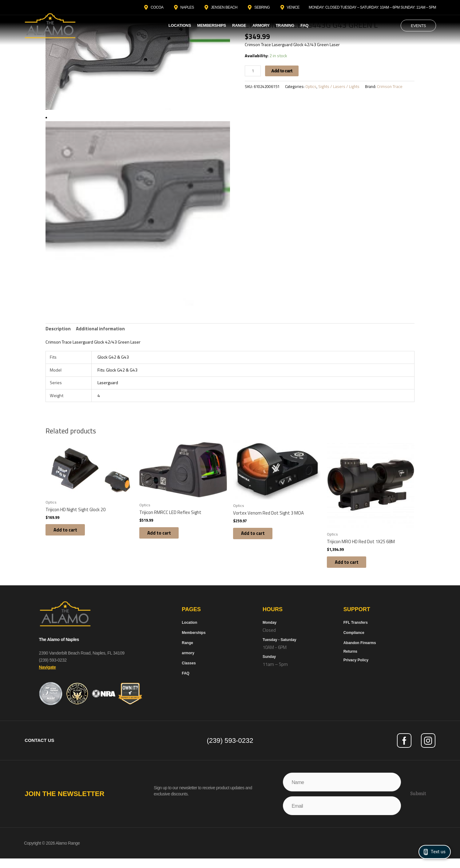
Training (285, 25)
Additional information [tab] (101, 330)
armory (188, 662)
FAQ (304, 25)
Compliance (354, 642)
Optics (316, 89)
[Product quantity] (253, 73)
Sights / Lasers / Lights (344, 89)
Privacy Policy (356, 669)
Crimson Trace (395, 89)
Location (189, 631)
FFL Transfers (356, 631)
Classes (189, 672)
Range (239, 25)
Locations (180, 25)
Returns (350, 660)
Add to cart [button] (70, 538)
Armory (261, 25)
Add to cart (284, 73)
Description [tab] (58, 330)
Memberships (212, 25)
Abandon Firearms (360, 652)
